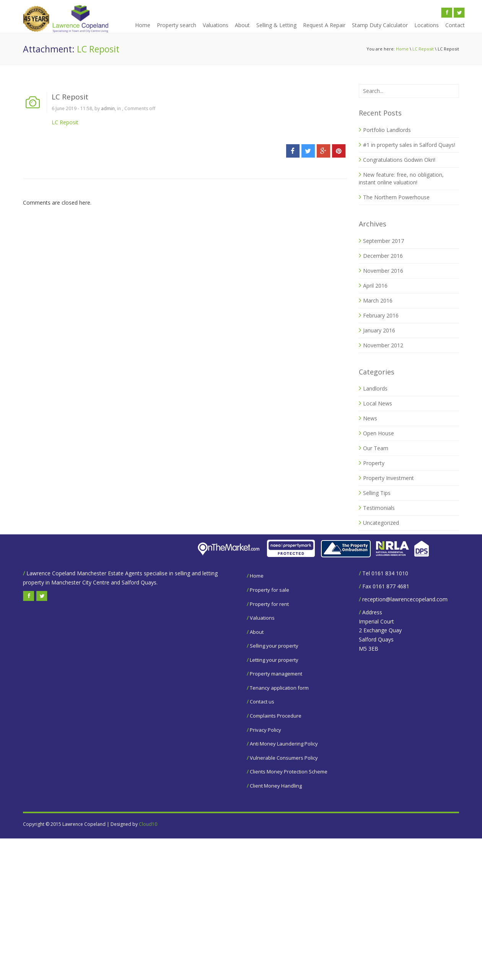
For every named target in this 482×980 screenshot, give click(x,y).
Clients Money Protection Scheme (289, 772)
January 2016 (379, 330)
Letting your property (274, 660)
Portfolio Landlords (387, 130)
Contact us (262, 702)
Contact (455, 25)
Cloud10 (148, 824)
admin (108, 108)
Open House (379, 433)
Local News (378, 403)
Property (374, 463)
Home (143, 25)
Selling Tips (377, 493)
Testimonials (379, 508)
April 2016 (375, 286)
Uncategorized (381, 523)
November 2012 (383, 345)
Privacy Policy (265, 730)
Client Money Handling (276, 786)
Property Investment (388, 478)
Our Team (376, 448)
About (242, 25)
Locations (427, 25)
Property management (276, 674)
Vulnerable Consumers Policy (284, 758)
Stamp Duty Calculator (380, 25)
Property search (177, 25)
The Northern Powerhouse (396, 197)
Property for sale (269, 590)
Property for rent (269, 604)
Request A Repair (324, 25)
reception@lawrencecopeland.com (405, 599)
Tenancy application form (279, 688)
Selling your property (274, 646)
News (370, 418)
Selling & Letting (276, 25)
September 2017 (383, 241)
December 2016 (383, 256)
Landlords (375, 388)
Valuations (216, 25)
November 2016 (383, 271)
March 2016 (378, 300)
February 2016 (381, 315)
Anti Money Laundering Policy (284, 744)
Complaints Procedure (276, 716)
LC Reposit (423, 49)
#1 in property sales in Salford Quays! (409, 145)
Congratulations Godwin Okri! (399, 160)
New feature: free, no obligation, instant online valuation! (401, 178)
